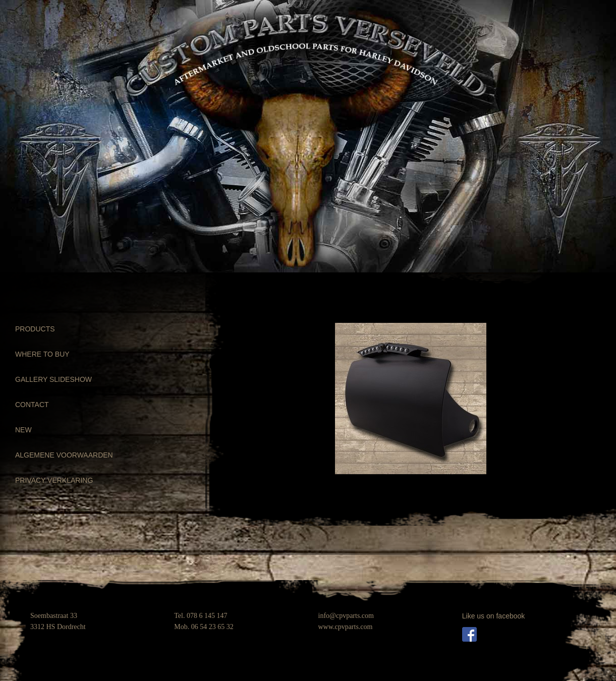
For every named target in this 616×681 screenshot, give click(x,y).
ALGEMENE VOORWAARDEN (64, 455)
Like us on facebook (494, 616)
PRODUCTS (35, 329)
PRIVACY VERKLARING (54, 480)
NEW (23, 430)
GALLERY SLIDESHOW (53, 379)
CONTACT (32, 405)
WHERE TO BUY (42, 354)
